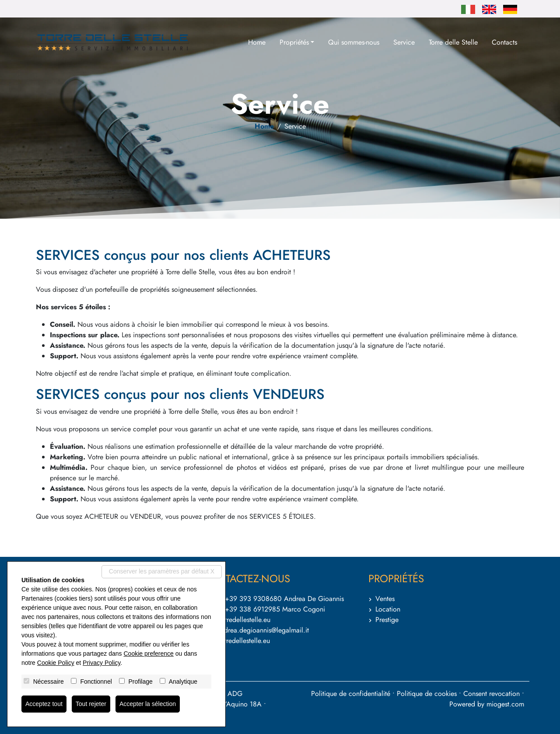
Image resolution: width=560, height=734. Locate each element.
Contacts (504, 42)
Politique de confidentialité (351, 694)
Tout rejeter (91, 704)
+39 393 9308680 (253, 599)
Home (257, 42)
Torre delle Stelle (453, 42)
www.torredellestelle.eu (236, 641)
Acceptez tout (44, 704)
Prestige (387, 620)
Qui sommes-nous (354, 42)
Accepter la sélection (148, 704)
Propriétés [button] (294, 42)
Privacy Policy (101, 663)
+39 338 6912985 (252, 609)
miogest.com (505, 704)
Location (388, 609)
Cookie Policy (56, 663)
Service (404, 42)
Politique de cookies (427, 694)
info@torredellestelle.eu (236, 620)
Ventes (385, 599)
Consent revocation (492, 694)
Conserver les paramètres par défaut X (162, 571)
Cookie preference (148, 654)
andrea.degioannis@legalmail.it (263, 630)
